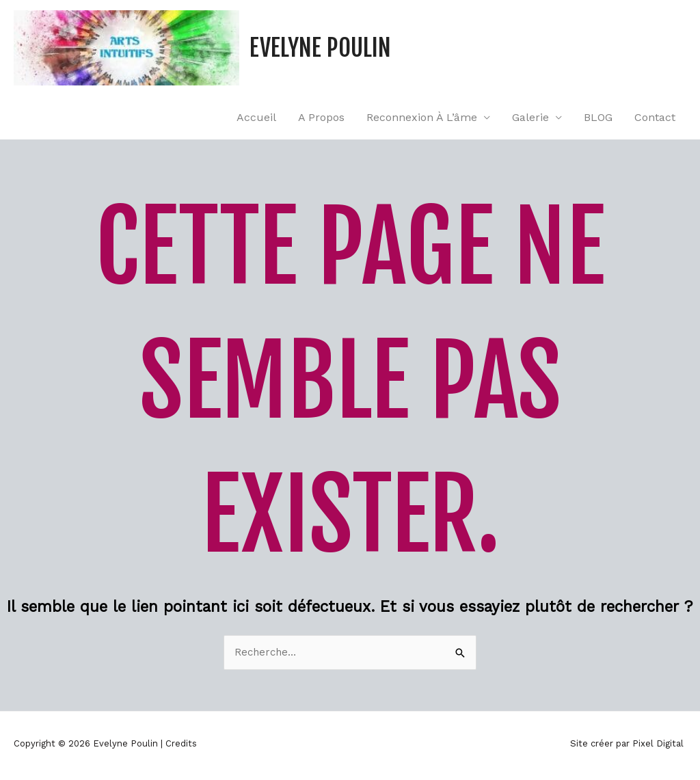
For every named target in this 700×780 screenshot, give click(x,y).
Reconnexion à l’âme (422, 117)
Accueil (256, 117)
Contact (655, 117)
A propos (321, 117)
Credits (181, 743)
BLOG (598, 117)
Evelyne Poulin (320, 48)
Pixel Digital (658, 743)
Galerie (530, 117)
